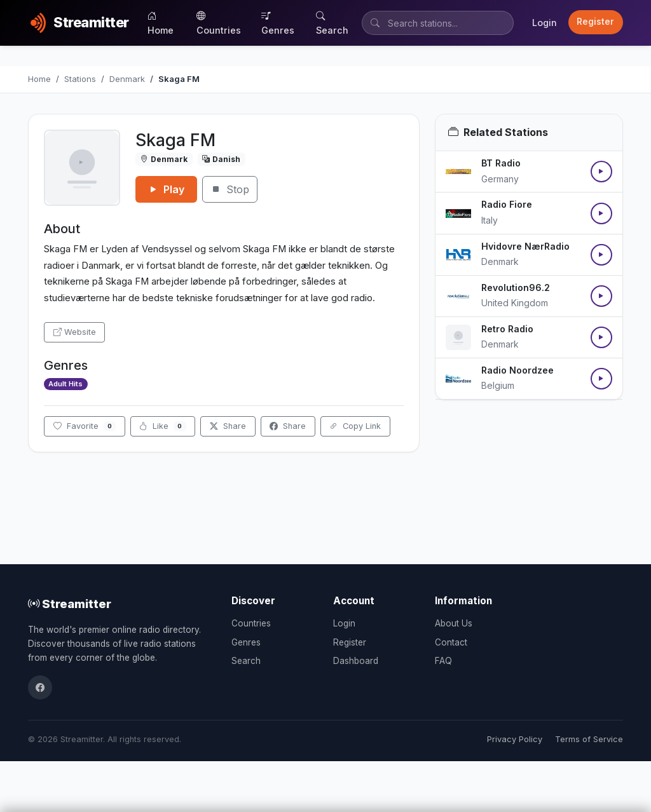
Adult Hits (65, 384)
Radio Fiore (507, 204)
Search (332, 23)
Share (228, 426)
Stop (230, 189)
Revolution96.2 (516, 288)
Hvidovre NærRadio (525, 246)
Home (161, 23)
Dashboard (356, 661)
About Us (454, 623)
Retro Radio (507, 329)
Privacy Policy (515, 739)
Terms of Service (589, 739)
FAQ (443, 661)
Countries (219, 23)
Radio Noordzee (517, 370)
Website (75, 332)
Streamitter (70, 604)
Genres (278, 23)
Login (545, 23)
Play (166, 189)
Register (595, 22)
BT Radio (501, 163)
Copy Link (355, 426)
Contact (451, 642)
